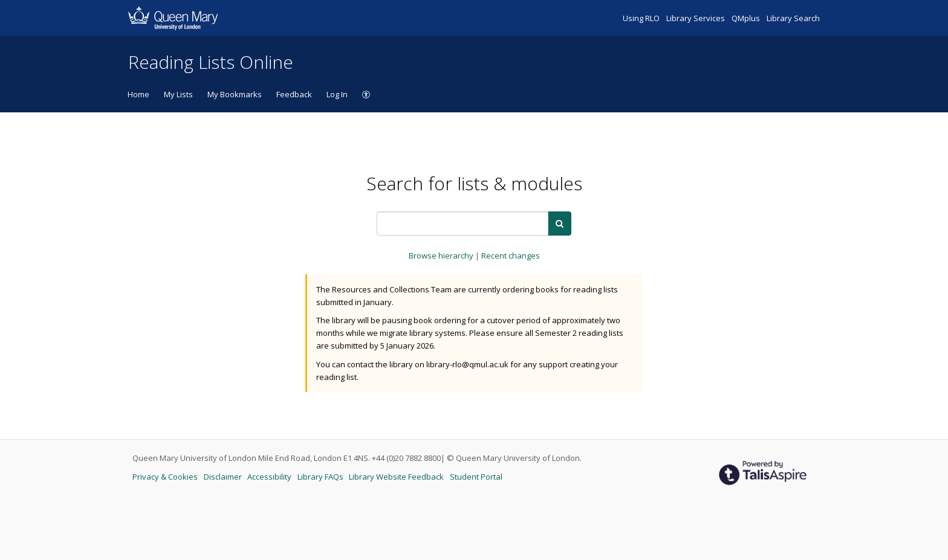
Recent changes (511, 256)
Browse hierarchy (442, 256)
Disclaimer (224, 477)
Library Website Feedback (397, 477)
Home (138, 94)
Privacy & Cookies (166, 477)
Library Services (696, 18)
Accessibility (270, 477)
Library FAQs (321, 477)
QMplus (747, 18)
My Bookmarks (235, 94)
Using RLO (642, 18)
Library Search (793, 18)
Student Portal (476, 477)
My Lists (178, 94)
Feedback (294, 94)
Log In (337, 94)
